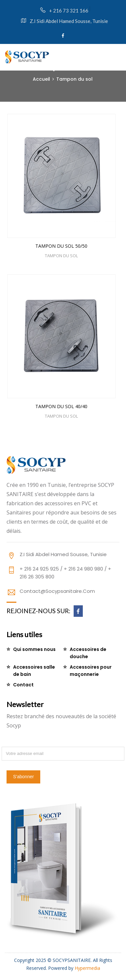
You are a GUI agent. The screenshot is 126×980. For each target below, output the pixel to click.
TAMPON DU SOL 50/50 (61, 246)
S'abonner (23, 777)
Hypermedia (87, 968)
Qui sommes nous (34, 649)
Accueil (41, 79)
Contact (23, 685)
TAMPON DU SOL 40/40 (61, 406)
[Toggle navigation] (118, 56)
